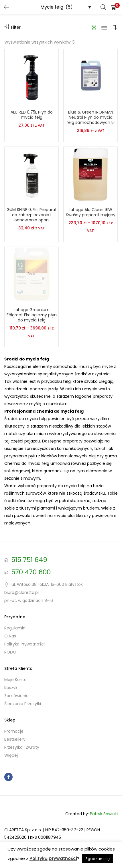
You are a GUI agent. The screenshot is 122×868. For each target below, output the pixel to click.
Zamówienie (16, 696)
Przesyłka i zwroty (22, 747)
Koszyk (11, 688)
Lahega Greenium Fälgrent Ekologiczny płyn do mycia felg (32, 315)
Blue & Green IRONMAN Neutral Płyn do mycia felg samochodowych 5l (90, 117)
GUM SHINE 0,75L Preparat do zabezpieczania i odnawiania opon (32, 215)
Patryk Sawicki (104, 814)
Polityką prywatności (53, 858)
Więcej (11, 755)
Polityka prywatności (24, 644)
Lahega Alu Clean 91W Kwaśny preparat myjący (91, 212)
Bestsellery (15, 739)
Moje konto (15, 680)
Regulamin (15, 628)
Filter (12, 27)
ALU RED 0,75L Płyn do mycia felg (32, 115)
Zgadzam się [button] (98, 859)
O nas (10, 636)
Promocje (14, 731)
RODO (10, 652)
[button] (113, 7)
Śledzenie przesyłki (23, 704)
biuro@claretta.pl (21, 592)
